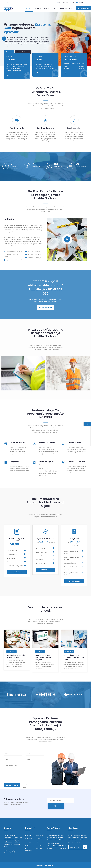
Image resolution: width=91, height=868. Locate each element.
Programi (14, 462)
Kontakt (39, 849)
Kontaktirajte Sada (45, 308)
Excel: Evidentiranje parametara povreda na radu (74, 657)
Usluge (47, 8)
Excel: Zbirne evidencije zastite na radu (16, 656)
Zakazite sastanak (12, 785)
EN (8, 2)
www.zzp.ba (52, 865)
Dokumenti (29, 850)
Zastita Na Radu (17, 443)
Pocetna (29, 8)
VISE (9, 75)
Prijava (56, 806)
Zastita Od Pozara (47, 443)
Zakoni (39, 845)
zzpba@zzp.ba (83, 2)
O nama (38, 8)
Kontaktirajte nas (23, 52)
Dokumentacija (66, 8)
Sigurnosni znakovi (76, 462)
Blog (55, 8)
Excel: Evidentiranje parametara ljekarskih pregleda (44, 657)
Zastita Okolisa (74, 443)
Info (87, 424)
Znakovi (39, 839)
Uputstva (40, 836)
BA (5, 2)
